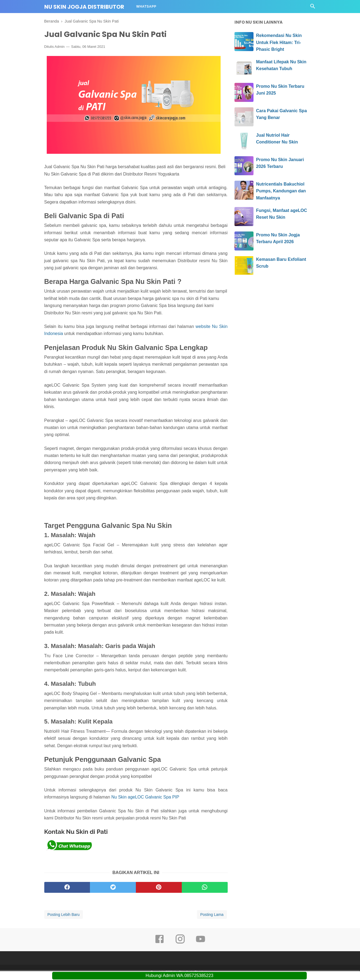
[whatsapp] (205, 888)
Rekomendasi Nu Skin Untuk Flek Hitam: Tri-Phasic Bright (279, 42)
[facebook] (67, 888)
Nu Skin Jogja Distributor (84, 7)
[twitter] (113, 888)
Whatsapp (146, 7)
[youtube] (201, 943)
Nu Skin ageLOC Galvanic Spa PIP (145, 798)
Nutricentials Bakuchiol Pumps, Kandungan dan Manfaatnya (281, 191)
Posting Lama (212, 915)
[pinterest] (159, 888)
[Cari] (313, 8)
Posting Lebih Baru (64, 915)
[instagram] (180, 943)
